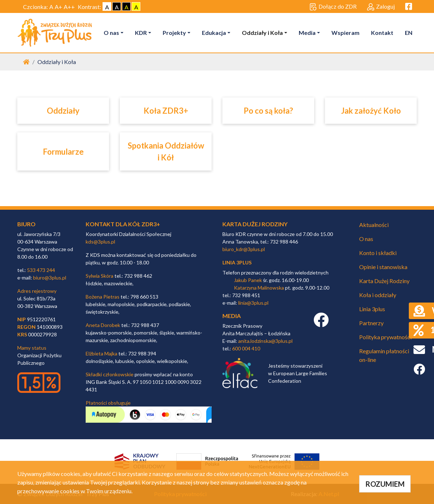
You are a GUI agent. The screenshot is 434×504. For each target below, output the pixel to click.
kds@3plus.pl (100, 242)
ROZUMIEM (385, 484)
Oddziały (63, 111)
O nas (111, 33)
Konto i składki (378, 253)
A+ (58, 7)
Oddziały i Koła (262, 33)
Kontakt (382, 33)
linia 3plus (237, 262)
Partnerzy (371, 323)
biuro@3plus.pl (50, 278)
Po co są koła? (268, 111)
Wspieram (345, 33)
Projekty (174, 33)
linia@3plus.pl (253, 303)
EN (409, 33)
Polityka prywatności (385, 337)
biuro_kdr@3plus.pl (244, 249)
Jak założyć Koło (371, 111)
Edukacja (214, 33)
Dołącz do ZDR (333, 7)
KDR (141, 33)
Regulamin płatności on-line (384, 355)
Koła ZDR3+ (166, 111)
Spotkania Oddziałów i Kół (166, 151)
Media (307, 33)
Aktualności (374, 225)
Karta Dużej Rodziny (384, 281)
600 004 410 (246, 348)
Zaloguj (381, 7)
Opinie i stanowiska (383, 267)
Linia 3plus (372, 309)
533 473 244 (41, 270)
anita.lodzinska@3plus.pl (265, 341)
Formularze (63, 152)
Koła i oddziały (378, 295)
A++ (69, 7)
